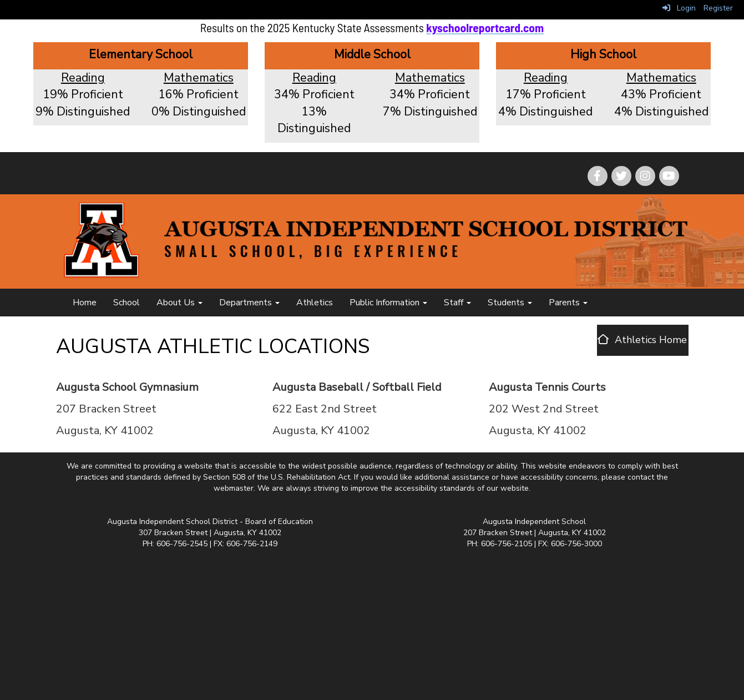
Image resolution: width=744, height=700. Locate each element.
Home (85, 303)
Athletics (315, 303)
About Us (179, 303)
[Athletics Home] (642, 340)
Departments (249, 303)
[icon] (669, 176)
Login (679, 8)
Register (718, 8)
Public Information (388, 303)
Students (510, 303)
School (126, 303)
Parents (568, 303)
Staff (457, 303)
